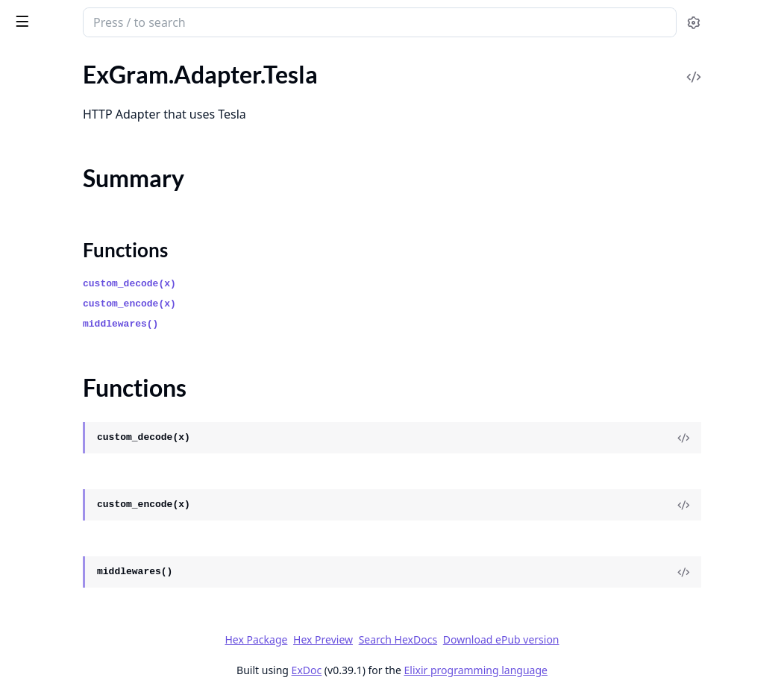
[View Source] (721, 438)
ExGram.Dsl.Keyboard (68, 258)
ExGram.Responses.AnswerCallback (103, 441)
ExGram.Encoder (54, 593)
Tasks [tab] (164, 61)
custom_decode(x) (315, 284)
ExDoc (419, 670)
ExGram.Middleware (63, 309)
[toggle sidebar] (204, 21)
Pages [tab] (27, 61)
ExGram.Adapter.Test (65, 185)
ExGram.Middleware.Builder (83, 329)
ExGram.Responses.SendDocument (101, 542)
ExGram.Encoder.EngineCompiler (96, 633)
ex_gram (38, 15)
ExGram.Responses (60, 401)
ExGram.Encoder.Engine (72, 613)
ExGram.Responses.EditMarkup (92, 522)
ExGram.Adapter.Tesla (67, 114)
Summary (50, 141)
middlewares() (306, 324)
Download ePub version (613, 639)
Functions (52, 158)
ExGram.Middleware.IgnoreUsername (106, 349)
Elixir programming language (588, 670)
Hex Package (368, 639)
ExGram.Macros (52, 686)
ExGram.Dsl (41, 238)
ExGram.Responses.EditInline (86, 502)
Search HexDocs (510, 640)
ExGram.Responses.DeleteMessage (101, 481)
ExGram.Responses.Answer (81, 421)
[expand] (209, 77)
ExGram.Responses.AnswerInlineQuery (106, 461)
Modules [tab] (90, 61)
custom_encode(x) (315, 304)
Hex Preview (435, 639)
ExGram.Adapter (54, 74)
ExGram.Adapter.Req (65, 94)
